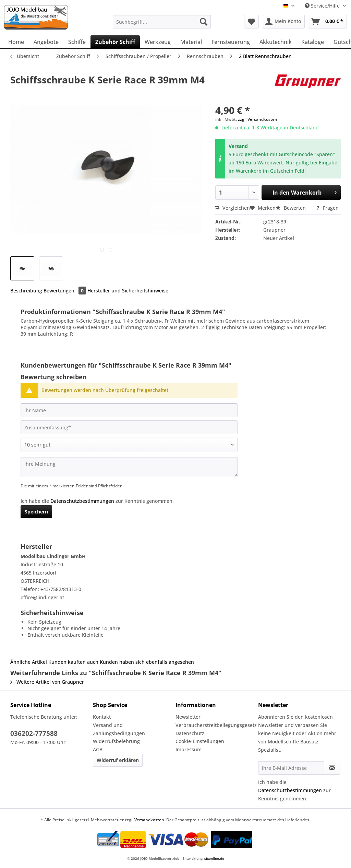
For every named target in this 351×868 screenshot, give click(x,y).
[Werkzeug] (158, 42)
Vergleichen (233, 208)
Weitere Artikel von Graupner (47, 682)
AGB (98, 749)
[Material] (191, 42)
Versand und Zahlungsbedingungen (119, 729)
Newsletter (188, 717)
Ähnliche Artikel (29, 662)
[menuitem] (162, 25)
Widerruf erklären (118, 760)
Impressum (189, 749)
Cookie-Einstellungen (200, 741)
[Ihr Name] (129, 410)
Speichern (36, 512)
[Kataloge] (313, 42)
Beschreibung (26, 291)
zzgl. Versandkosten (258, 119)
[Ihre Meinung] (129, 467)
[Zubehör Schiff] (115, 42)
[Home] (16, 42)
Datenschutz (190, 733)
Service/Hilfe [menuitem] (323, 6)
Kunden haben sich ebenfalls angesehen (147, 662)
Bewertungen (65, 291)
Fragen (327, 208)
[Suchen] (204, 22)
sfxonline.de (214, 858)
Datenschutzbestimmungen (82, 501)
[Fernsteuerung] (231, 42)
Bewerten (291, 208)
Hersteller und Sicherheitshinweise (128, 291)
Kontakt (102, 717)
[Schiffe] (77, 42)
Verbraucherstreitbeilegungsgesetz (215, 725)
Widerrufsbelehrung (116, 741)
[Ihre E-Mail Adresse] (291, 768)
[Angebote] (46, 42)
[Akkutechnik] (276, 42)
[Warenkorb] (327, 22)
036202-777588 (34, 733)
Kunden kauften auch (73, 662)
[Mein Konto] (283, 22)
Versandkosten (149, 820)
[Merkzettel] (251, 22)
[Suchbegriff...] (162, 22)
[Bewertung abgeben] (129, 445)
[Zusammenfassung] (129, 427)
